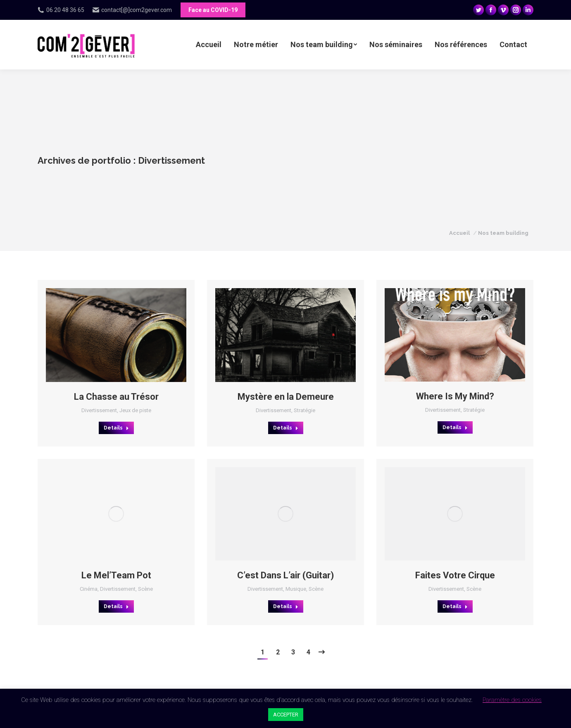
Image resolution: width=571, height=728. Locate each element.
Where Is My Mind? (455, 396)
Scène (145, 589)
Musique (296, 589)
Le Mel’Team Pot (116, 575)
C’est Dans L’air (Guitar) (285, 575)
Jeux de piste (135, 410)
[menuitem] (209, 45)
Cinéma (89, 589)
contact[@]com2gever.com (132, 10)
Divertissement (99, 410)
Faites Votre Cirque (455, 575)
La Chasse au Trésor (116, 397)
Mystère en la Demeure (286, 397)
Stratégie (305, 410)
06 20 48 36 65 (61, 10)
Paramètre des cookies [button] (512, 700)
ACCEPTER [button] (286, 715)
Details (116, 428)
